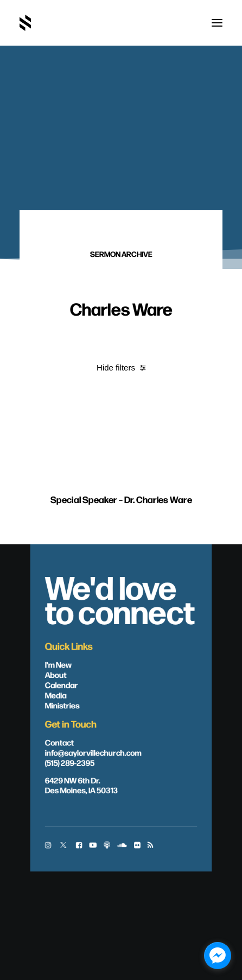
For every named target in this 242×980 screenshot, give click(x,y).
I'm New (59, 664)
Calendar (62, 684)
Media (56, 694)
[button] (217, 23)
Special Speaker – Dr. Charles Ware (121, 520)
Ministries (62, 705)
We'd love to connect (120, 598)
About (56, 674)
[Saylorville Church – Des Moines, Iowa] (25, 23)
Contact (59, 742)
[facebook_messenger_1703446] (218, 956)
